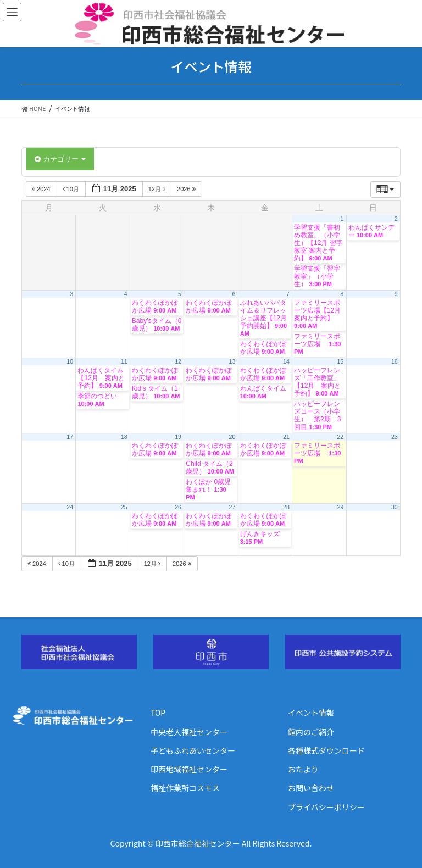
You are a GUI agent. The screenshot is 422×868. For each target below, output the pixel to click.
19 (178, 437)
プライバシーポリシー (326, 807)
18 (124, 437)
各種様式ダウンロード (326, 750)
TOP (158, 713)
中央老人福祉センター (189, 732)
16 (395, 361)
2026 (187, 189)
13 (232, 361)
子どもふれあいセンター (193, 750)
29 (340, 507)
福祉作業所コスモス (185, 788)
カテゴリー (60, 159)
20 (232, 437)
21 (286, 437)
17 (70, 437)
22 (340, 437)
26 (178, 507)
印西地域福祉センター (189, 769)
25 (124, 507)
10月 (72, 189)
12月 (157, 189)
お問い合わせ (311, 788)
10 (70, 361)
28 (286, 507)
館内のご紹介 (311, 732)
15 (340, 361)
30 (395, 507)
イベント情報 (311, 713)
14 (286, 361)
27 (232, 507)
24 (70, 507)
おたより (303, 769)
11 (124, 361)
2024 (42, 189)
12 (178, 361)
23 (395, 437)
